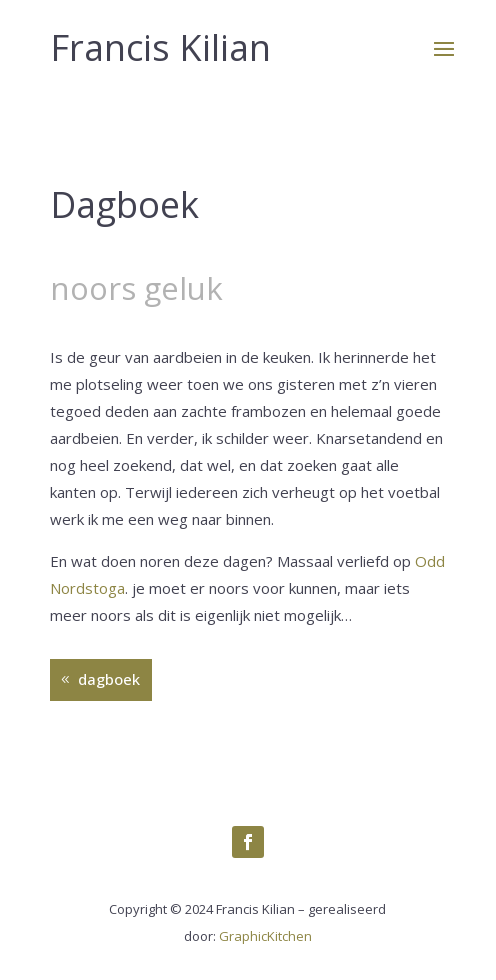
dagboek (109, 679)
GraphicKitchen (265, 936)
